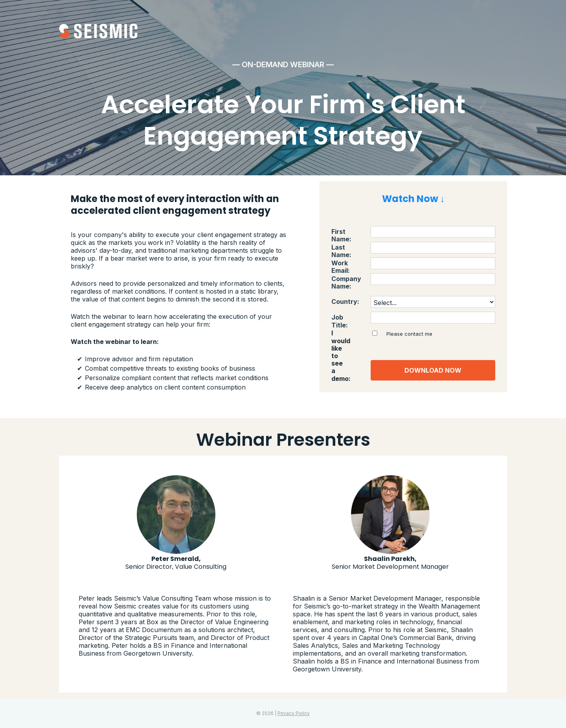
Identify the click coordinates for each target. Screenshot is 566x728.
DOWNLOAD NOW (433, 370)
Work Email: (350, 263)
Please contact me (409, 334)
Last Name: (349, 247)
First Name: (349, 232)
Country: (345, 302)
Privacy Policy (294, 713)
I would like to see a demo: (348, 341)
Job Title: (346, 317)
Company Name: (346, 283)
